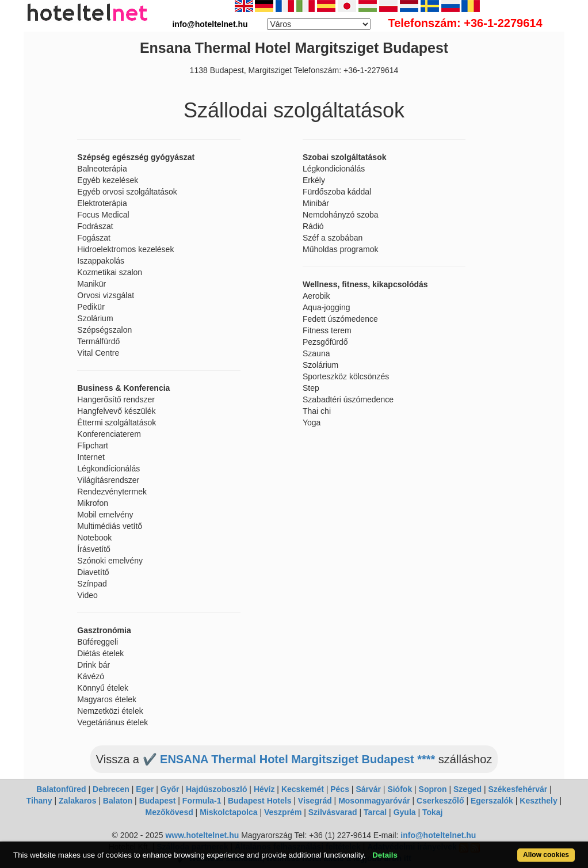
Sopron (433, 789)
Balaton (118, 801)
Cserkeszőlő (440, 801)
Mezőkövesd (169, 812)
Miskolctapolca (228, 812)
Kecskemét (303, 789)
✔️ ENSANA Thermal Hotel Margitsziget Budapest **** (289, 759)
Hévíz (264, 789)
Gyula (405, 812)
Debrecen (111, 789)
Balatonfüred (61, 789)
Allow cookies (546, 855)
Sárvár (368, 789)
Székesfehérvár (518, 789)
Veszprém (283, 812)
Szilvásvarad (333, 812)
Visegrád (315, 801)
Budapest (158, 801)
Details (385, 855)
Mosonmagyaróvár (374, 801)
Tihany (39, 801)
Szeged (467, 789)
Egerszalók (492, 801)
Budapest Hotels (259, 801)
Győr (170, 789)
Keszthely (538, 801)
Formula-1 (202, 801)
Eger (145, 789)
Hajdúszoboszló (217, 789)
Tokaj (433, 812)
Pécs (340, 789)
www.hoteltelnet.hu (202, 835)
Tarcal (375, 812)
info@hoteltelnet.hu (438, 835)
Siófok (400, 789)
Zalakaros (77, 801)
